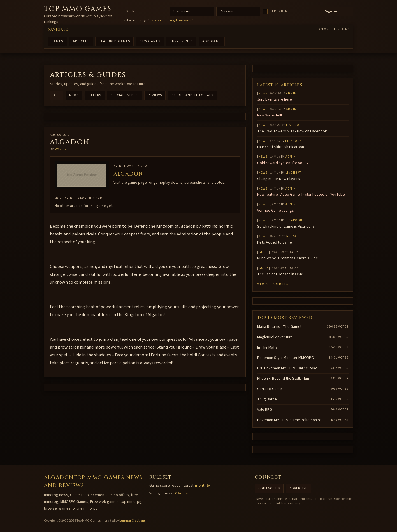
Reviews (155, 95)
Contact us (269, 488)
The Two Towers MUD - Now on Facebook (292, 131)
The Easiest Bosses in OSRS (281, 274)
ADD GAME (212, 41)
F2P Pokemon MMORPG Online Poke (287, 368)
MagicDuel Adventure (275, 337)
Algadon (128, 174)
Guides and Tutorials (192, 95)
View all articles (273, 284)
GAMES (57, 41)
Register (157, 20)
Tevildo (292, 125)
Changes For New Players (278, 179)
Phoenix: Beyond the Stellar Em (283, 379)
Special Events (125, 95)
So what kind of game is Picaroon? (286, 227)
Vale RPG (265, 410)
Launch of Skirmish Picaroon (281, 147)
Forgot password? (181, 20)
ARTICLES (81, 41)
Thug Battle (267, 399)
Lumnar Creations (132, 521)
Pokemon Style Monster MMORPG (285, 358)
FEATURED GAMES (114, 41)
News (74, 95)
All (57, 95)
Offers (95, 95)
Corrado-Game (270, 389)
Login (129, 11)
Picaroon (294, 141)
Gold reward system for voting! (283, 163)
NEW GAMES (150, 41)
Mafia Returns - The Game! (279, 327)
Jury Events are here (275, 99)
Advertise (298, 488)
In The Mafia (267, 347)
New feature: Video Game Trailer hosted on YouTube (301, 195)
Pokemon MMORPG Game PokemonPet (290, 420)
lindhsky (293, 173)
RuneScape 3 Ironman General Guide (288, 258)
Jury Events (181, 41)
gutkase (293, 236)
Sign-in (331, 11)
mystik (61, 149)
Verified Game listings (276, 211)
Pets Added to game (275, 242)
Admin (291, 93)
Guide (264, 252)
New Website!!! (270, 115)
